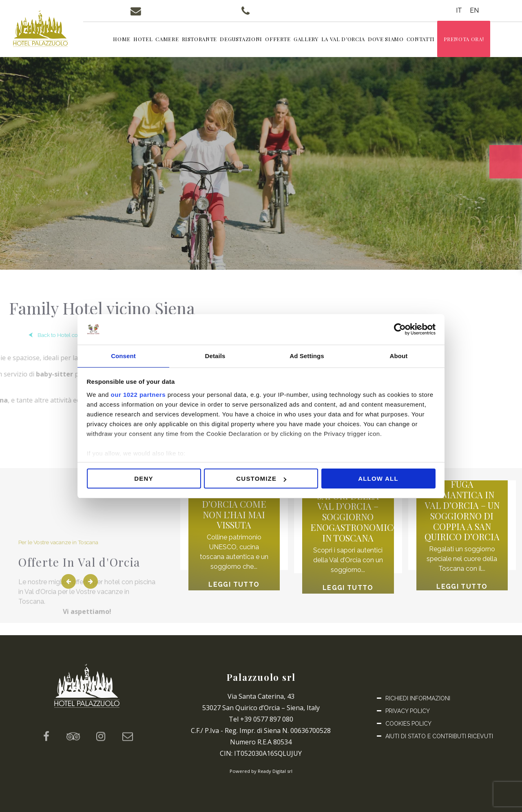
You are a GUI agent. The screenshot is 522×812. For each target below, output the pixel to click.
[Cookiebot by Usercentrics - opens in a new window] (400, 329)
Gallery (315, 40)
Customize (261, 479)
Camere (176, 40)
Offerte (287, 40)
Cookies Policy (408, 724)
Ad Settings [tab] (307, 355)
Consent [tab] (123, 355)
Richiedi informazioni (418, 698)
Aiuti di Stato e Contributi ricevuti (439, 736)
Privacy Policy (408, 711)
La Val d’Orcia (353, 40)
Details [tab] (215, 355)
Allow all (378, 479)
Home (131, 40)
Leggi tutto (231, 590)
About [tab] (399, 355)
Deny (144, 479)
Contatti (430, 40)
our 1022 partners (138, 395)
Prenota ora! (473, 40)
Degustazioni (250, 40)
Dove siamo (395, 40)
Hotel (152, 40)
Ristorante (209, 40)
